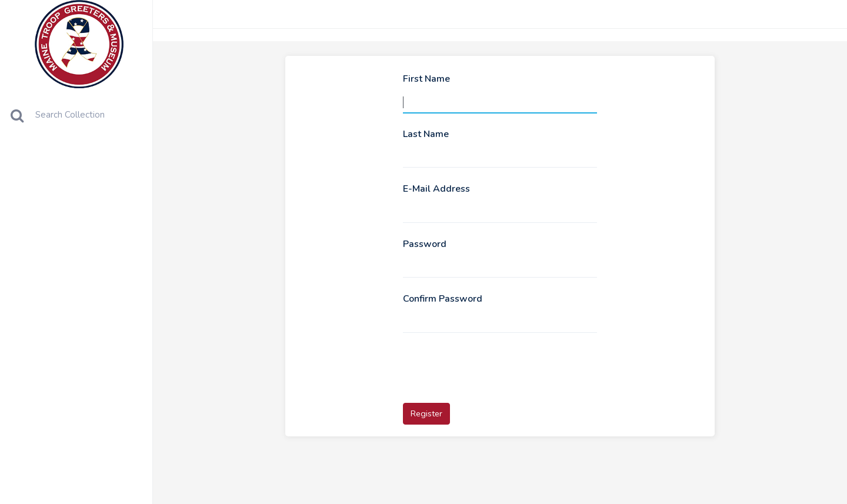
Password (425, 244)
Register (426, 413)
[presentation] (492, 366)
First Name (426, 79)
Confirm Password (443, 299)
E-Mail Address (436, 189)
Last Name (426, 134)
